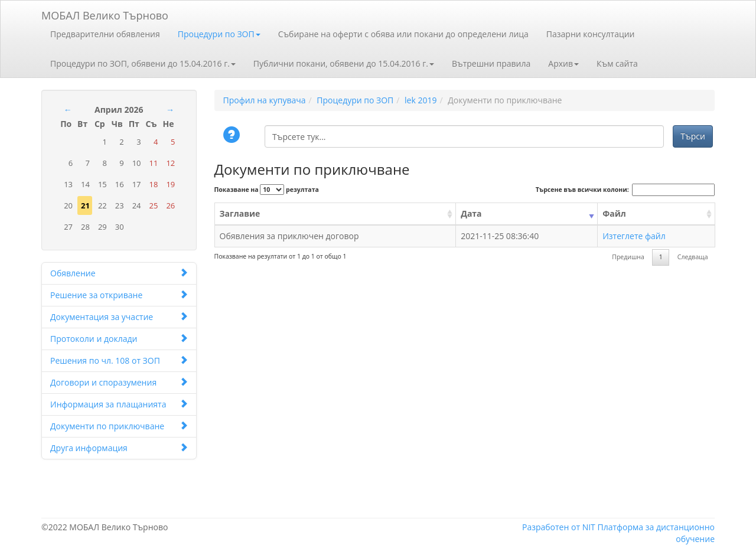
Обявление (119, 273)
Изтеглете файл (634, 236)
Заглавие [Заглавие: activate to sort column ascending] (240, 213)
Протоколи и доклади (119, 339)
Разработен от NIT (559, 527)
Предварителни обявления (105, 34)
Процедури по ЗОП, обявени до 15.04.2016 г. (143, 63)
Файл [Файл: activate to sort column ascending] (614, 213)
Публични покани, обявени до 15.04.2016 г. (344, 63)
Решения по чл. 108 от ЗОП (119, 360)
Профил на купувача (265, 100)
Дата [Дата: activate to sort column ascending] (471, 213)
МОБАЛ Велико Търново (105, 13)
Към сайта (617, 63)
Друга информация (119, 448)
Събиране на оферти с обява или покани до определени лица (403, 34)
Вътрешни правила (491, 63)
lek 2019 (421, 100)
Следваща (693, 257)
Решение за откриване (119, 295)
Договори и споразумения (119, 382)
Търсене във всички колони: (625, 190)
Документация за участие (119, 317)
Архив (563, 63)
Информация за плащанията (119, 404)
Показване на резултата (267, 190)
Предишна (628, 257)
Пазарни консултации (591, 34)
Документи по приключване (119, 426)
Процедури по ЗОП (219, 34)
